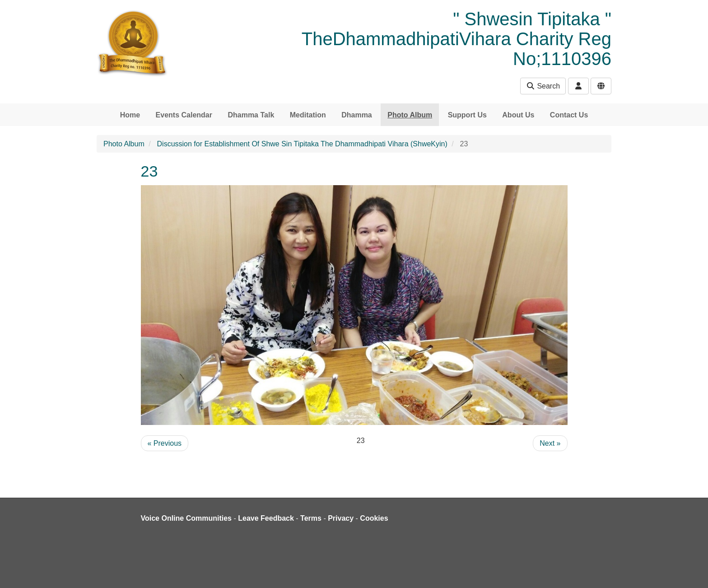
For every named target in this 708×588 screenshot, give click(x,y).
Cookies (374, 518)
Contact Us (569, 115)
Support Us (467, 115)
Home (130, 115)
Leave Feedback (266, 518)
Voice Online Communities (186, 518)
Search (543, 86)
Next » (550, 443)
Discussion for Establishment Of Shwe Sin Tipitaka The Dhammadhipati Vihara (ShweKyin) (302, 144)
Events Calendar (184, 115)
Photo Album (410, 115)
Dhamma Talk (251, 115)
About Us (518, 115)
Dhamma (357, 115)
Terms (311, 518)
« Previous (165, 443)
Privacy (341, 518)
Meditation (308, 115)
